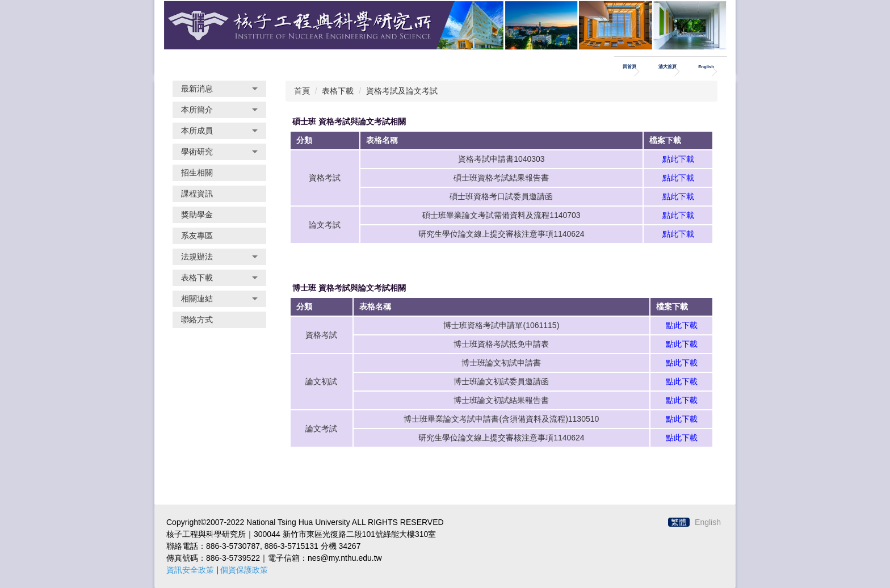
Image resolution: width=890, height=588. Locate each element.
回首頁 (629, 67)
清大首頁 (667, 67)
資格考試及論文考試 (402, 91)
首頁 (302, 91)
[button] (219, 89)
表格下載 (338, 91)
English (706, 67)
